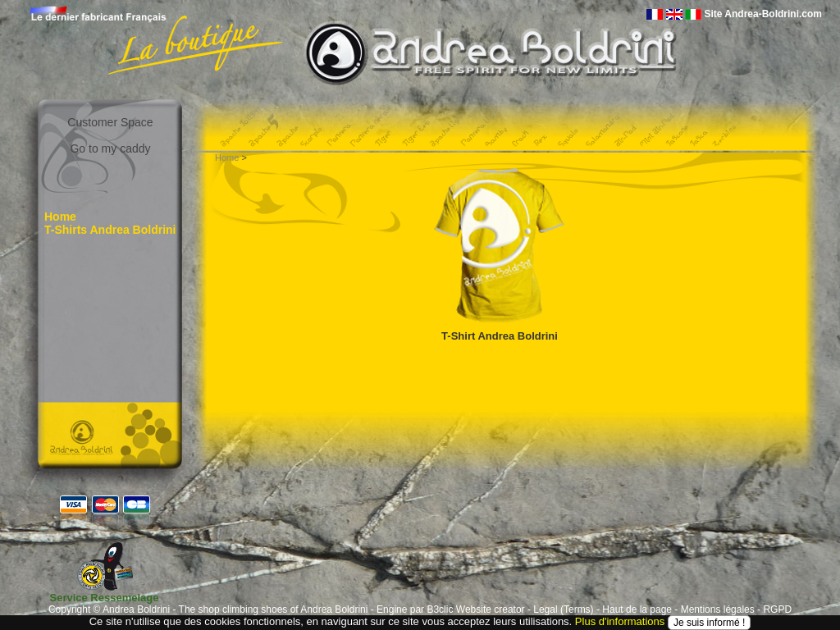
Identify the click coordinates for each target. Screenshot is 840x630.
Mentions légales (718, 609)
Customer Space (110, 122)
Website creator (491, 609)
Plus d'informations (620, 621)
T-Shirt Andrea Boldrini (500, 336)
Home (60, 217)
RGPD (777, 609)
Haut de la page (637, 609)
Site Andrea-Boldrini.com (763, 14)
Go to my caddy (110, 148)
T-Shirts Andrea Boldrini (110, 230)
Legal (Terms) (563, 609)
